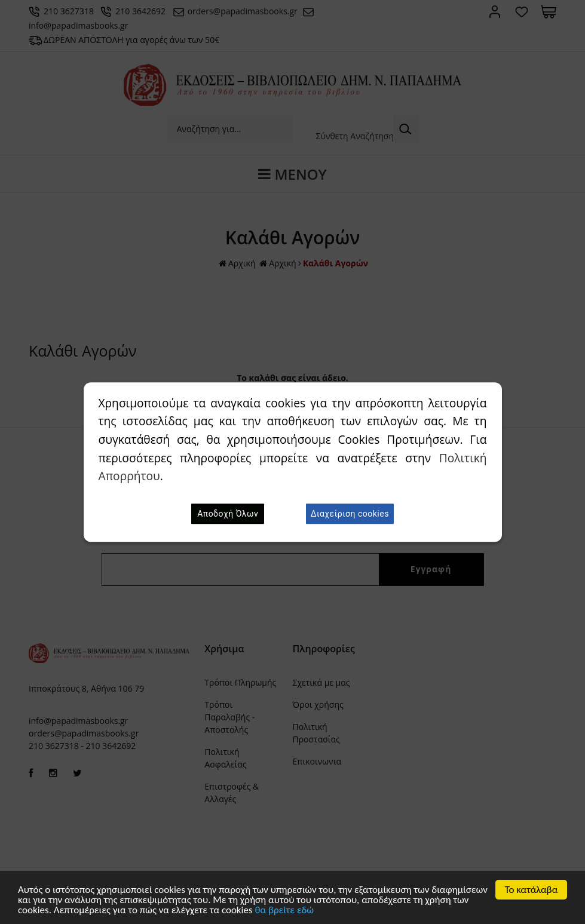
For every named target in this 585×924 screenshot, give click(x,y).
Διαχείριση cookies (350, 514)
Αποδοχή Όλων (228, 514)
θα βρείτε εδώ (284, 911)
